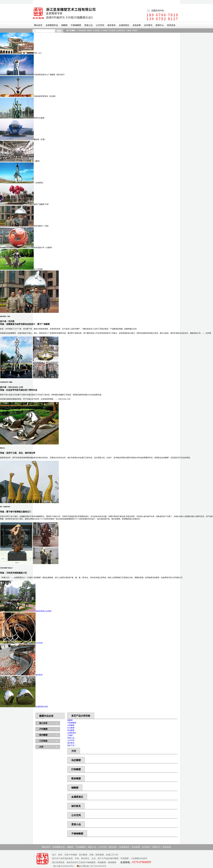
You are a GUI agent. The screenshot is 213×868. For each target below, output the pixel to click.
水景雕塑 (96, 30)
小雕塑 (129, 30)
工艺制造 (43, 741)
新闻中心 (160, 25)
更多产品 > (72, 745)
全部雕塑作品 (52, 25)
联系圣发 (171, 25)
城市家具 (112, 25)
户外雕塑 (43, 729)
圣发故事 (137, 25)
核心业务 (43, 723)
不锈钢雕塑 (76, 25)
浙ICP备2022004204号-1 (63, 866)
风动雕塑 (112, 30)
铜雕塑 (64, 25)
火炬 (41, 747)
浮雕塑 (135, 30)
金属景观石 (124, 25)
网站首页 (38, 25)
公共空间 (100, 25)
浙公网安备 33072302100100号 (92, 866)
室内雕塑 (43, 735)
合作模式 (148, 25)
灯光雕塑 (104, 30)
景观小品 (88, 25)
